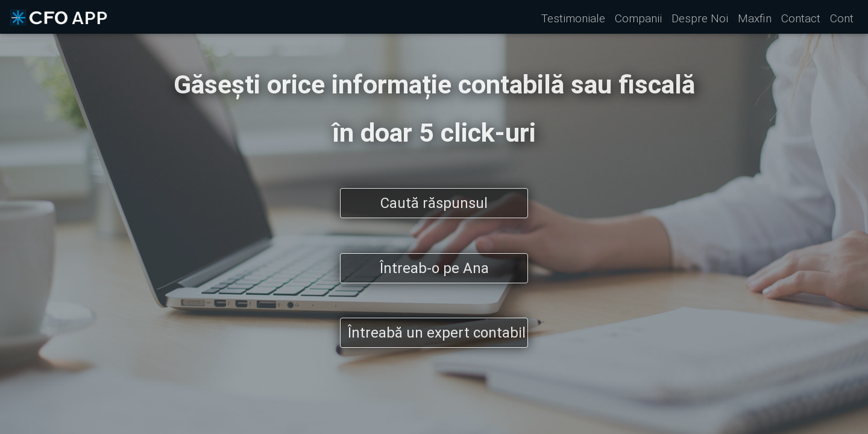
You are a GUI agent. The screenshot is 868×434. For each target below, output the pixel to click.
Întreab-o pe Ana (434, 268)
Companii (638, 18)
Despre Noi (700, 18)
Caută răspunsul (434, 203)
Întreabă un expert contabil (437, 332)
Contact (801, 18)
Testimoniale (573, 18)
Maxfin (755, 18)
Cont (842, 18)
